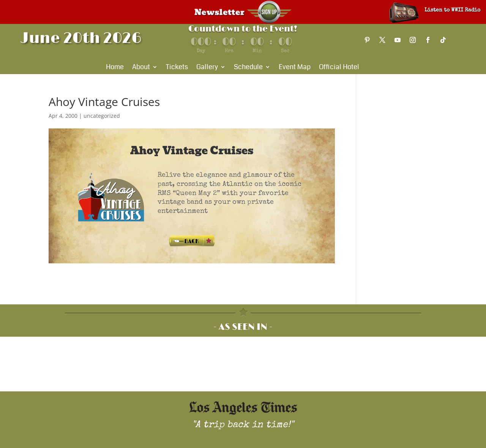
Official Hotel (339, 68)
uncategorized (102, 116)
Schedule (248, 68)
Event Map (295, 68)
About (141, 68)
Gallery (207, 68)
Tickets (177, 68)
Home (115, 68)
